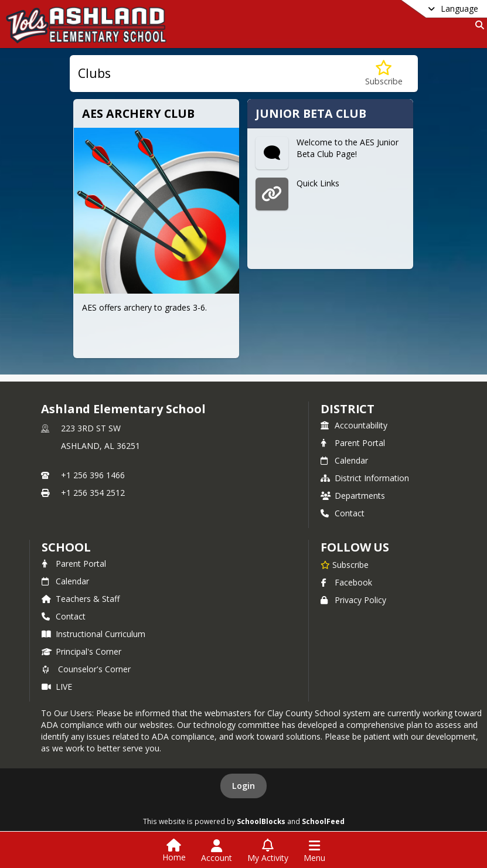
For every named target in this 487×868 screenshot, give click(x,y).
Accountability (354, 425)
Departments (353, 496)
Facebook (346, 582)
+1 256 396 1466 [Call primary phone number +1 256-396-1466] (93, 475)
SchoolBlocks (261, 821)
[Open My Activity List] (268, 851)
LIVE (57, 687)
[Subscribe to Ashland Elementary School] (345, 564)
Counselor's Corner (86, 669)
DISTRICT (348, 409)
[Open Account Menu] (217, 851)
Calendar (344, 460)
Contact (343, 513)
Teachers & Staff (81, 599)
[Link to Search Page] (477, 25)
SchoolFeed (323, 821)
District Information (365, 478)
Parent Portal (353, 443)
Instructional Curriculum (93, 634)
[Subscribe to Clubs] (384, 74)
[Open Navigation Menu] (314, 851)
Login (243, 786)
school (66, 547)
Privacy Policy (353, 600)
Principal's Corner (81, 651)
